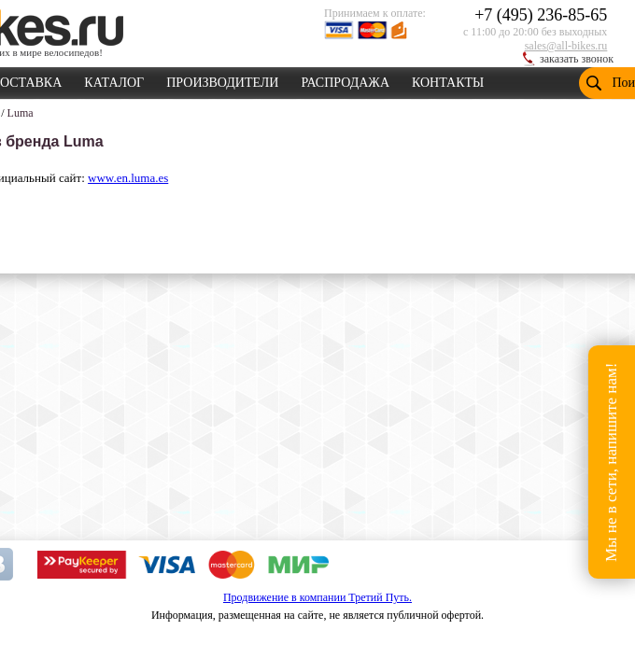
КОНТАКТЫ (448, 79)
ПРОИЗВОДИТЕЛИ (222, 79)
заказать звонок (577, 59)
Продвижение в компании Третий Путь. (317, 597)
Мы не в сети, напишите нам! (611, 462)
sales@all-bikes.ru (566, 46)
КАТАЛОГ (114, 79)
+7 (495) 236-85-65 (541, 15)
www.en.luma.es (128, 178)
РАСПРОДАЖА (345, 79)
